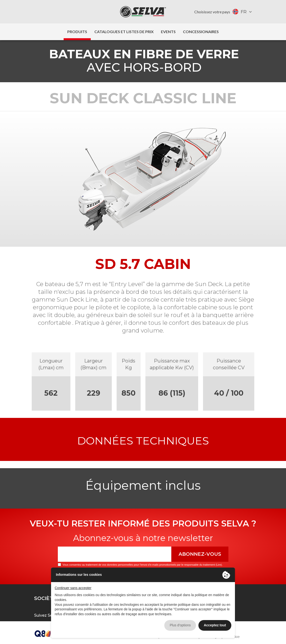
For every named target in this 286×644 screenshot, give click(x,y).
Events (168, 32)
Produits (77, 32)
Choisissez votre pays (212, 12)
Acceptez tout (215, 625)
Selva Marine (143, 12)
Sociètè (45, 598)
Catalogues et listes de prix (124, 32)
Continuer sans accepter (73, 588)
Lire (219, 565)
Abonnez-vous (200, 554)
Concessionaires (201, 32)
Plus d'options (180, 625)
